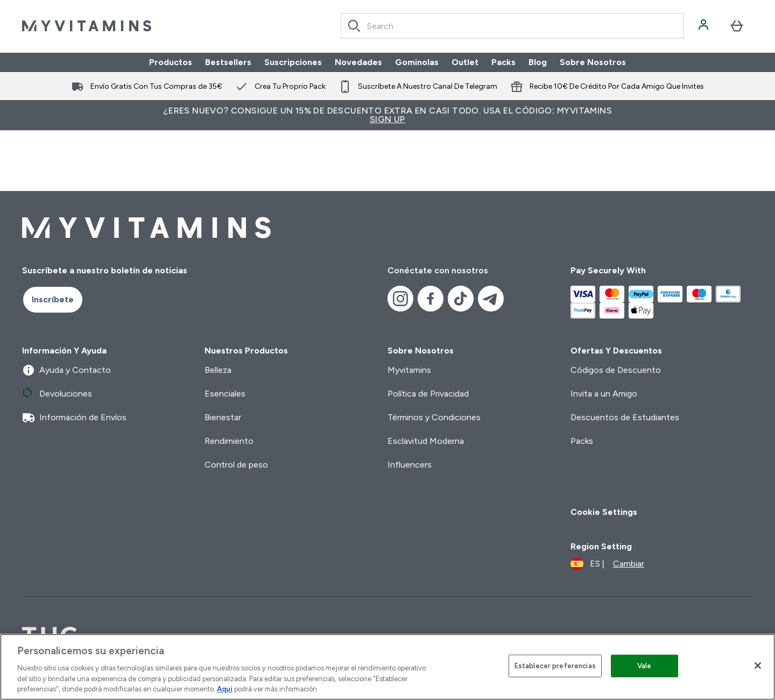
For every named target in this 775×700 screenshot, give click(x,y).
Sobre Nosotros (593, 62)
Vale (644, 666)
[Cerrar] (758, 666)
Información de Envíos (74, 418)
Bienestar (223, 417)
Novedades (358, 62)
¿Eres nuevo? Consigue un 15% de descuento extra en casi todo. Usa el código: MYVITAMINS (387, 115)
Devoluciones (57, 394)
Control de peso (236, 465)
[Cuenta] (704, 26)
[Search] (354, 26)
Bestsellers (228, 62)
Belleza (218, 370)
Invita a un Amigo (604, 394)
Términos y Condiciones (434, 417)
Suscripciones (293, 62)
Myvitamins (409, 370)
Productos (171, 62)
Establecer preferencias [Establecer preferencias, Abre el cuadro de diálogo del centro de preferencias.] (555, 666)
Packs (503, 62)
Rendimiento (229, 441)
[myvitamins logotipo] (87, 26)
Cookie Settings (604, 512)
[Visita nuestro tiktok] (461, 299)
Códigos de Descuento (616, 370)
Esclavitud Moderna (426, 441)
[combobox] (512, 26)
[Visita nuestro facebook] (431, 299)
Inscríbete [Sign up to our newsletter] (53, 299)
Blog (538, 62)
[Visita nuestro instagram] (400, 299)
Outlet (465, 62)
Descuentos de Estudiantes (625, 417)
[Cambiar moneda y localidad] (607, 564)
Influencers (410, 465)
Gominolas (417, 62)
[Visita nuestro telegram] (491, 299)
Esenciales (225, 394)
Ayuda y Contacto (66, 370)
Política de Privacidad (428, 394)
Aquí (225, 689)
